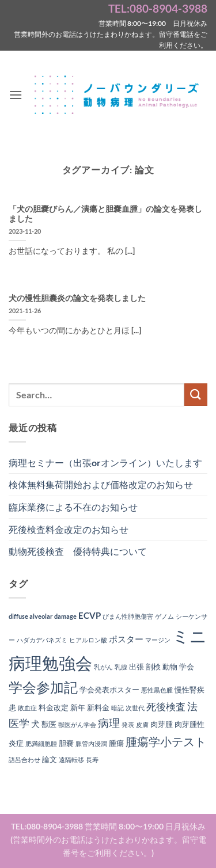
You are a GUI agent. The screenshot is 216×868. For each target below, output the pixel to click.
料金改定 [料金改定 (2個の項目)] (54, 707)
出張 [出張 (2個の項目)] (137, 667)
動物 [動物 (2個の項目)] (170, 667)
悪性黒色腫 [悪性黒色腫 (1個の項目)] (157, 690)
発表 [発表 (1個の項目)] (128, 724)
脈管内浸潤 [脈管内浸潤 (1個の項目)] (91, 743)
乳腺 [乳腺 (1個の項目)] (121, 667)
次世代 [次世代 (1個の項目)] (135, 708)
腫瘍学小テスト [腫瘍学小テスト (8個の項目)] (166, 741)
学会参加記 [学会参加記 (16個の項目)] (43, 687)
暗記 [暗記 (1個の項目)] (118, 708)
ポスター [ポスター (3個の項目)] (126, 639)
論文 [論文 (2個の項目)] (50, 759)
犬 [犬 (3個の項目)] (35, 724)
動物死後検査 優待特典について (78, 551)
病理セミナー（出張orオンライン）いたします (105, 462)
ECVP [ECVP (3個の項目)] (90, 615)
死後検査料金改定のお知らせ (69, 529)
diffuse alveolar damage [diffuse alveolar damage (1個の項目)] (43, 616)
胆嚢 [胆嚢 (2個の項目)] (66, 743)
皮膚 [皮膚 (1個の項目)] (142, 724)
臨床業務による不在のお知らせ (73, 507)
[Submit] (196, 395)
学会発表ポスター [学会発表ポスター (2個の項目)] (109, 690)
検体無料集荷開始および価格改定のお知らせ (101, 484)
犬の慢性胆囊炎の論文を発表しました (77, 298)
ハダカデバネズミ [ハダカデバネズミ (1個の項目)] (42, 640)
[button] (16, 95)
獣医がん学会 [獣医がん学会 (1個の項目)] (77, 724)
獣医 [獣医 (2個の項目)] (49, 724)
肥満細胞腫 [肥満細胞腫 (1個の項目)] (41, 743)
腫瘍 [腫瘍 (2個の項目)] (116, 743)
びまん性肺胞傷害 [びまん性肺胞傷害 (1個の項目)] (128, 616)
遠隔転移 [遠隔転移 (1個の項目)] (71, 759)
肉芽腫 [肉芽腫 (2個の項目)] (162, 724)
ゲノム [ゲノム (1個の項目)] (164, 616)
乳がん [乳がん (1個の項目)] (103, 667)
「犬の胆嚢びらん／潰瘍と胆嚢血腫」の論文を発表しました (105, 214)
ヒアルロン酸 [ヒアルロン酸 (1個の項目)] (88, 640)
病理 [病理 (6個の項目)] (109, 723)
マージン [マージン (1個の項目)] (158, 640)
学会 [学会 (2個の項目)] (187, 667)
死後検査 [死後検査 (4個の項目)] (166, 707)
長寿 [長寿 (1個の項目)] (92, 759)
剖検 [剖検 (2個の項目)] (153, 667)
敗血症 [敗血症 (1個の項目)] (27, 708)
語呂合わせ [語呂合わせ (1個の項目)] (24, 759)
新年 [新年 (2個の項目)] (78, 707)
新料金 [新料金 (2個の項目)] (98, 707)
